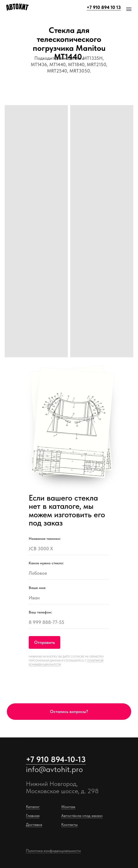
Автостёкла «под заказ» (82, 816)
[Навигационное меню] (129, 9)
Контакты (69, 824)
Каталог (33, 807)
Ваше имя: (37, 588)
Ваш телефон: (40, 612)
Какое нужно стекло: (46, 563)
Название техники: (45, 539)
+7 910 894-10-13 (56, 759)
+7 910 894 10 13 (104, 7)
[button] (69, 712)
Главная (33, 816)
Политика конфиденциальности (53, 851)
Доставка (34, 824)
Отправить (45, 642)
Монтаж (68, 807)
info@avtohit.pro (54, 769)
